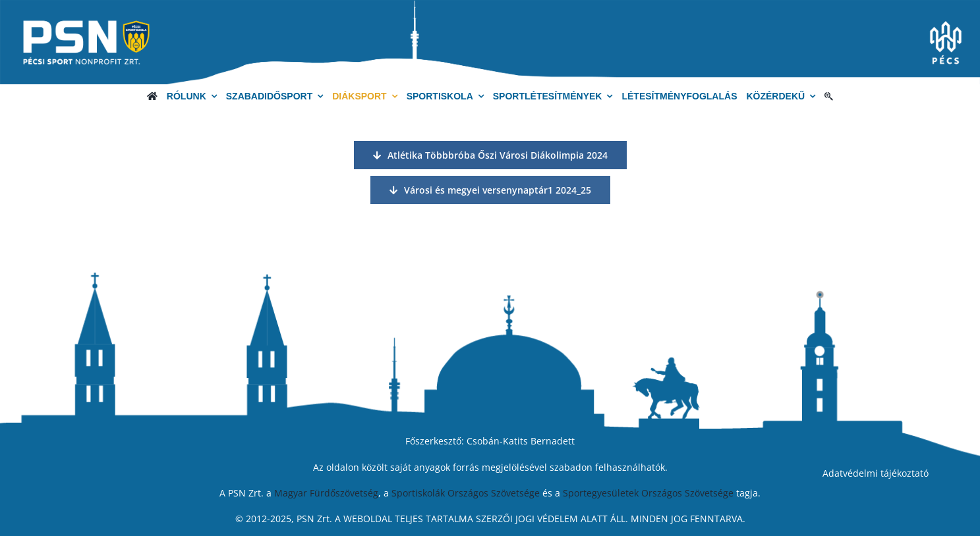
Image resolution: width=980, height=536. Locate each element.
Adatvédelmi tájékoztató (876, 473)
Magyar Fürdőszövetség (326, 493)
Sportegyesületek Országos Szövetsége (648, 493)
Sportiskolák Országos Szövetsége (466, 493)
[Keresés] (829, 96)
